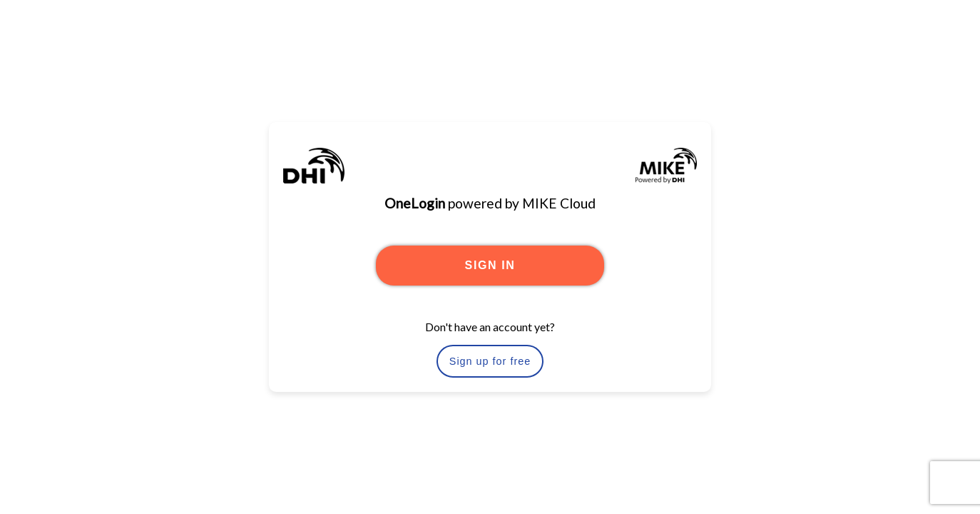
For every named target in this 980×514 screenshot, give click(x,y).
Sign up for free (490, 361)
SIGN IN (490, 265)
